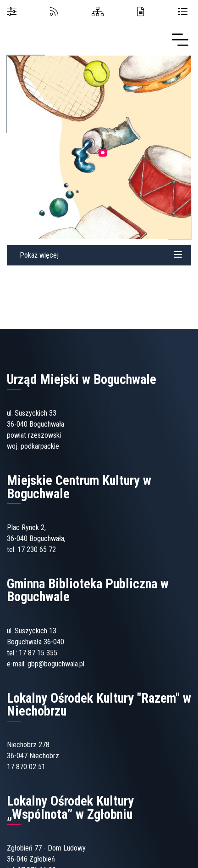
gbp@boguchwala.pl (56, 664)
